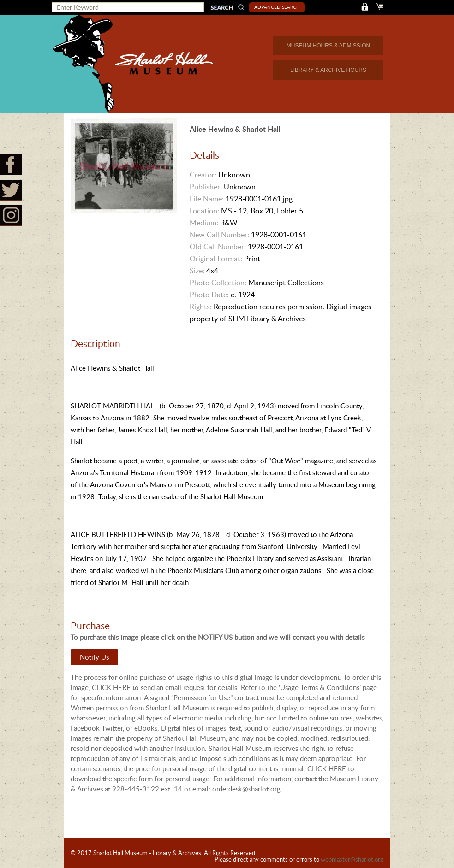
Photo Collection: (218, 283)
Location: (204, 211)
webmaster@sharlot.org (352, 859)
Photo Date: (209, 295)
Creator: (203, 175)
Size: (197, 271)
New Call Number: (219, 235)
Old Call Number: (218, 247)
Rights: (201, 307)
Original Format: (216, 259)
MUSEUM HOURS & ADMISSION (328, 46)
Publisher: (206, 187)
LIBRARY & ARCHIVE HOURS (328, 70)
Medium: (204, 223)
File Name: (207, 199)
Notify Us (94, 657)
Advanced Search (277, 7)
